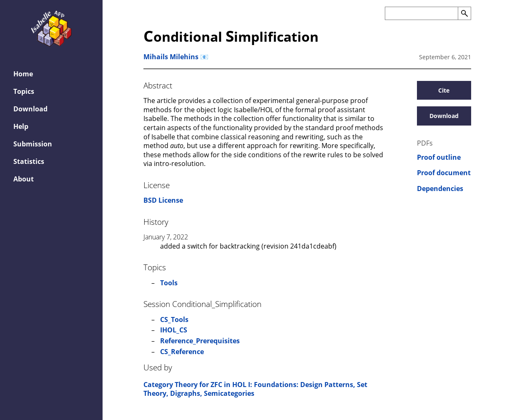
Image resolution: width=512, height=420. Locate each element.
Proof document (444, 173)
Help (21, 126)
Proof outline (439, 157)
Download (30, 109)
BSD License (163, 200)
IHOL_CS (174, 330)
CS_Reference (182, 352)
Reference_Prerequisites (200, 341)
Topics (24, 91)
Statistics (29, 161)
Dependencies (440, 189)
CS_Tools (174, 319)
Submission (33, 144)
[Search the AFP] (421, 13)
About (24, 179)
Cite (444, 90)
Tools (169, 283)
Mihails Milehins (171, 57)
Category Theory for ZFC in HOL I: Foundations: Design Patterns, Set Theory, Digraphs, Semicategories (255, 389)
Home (23, 74)
